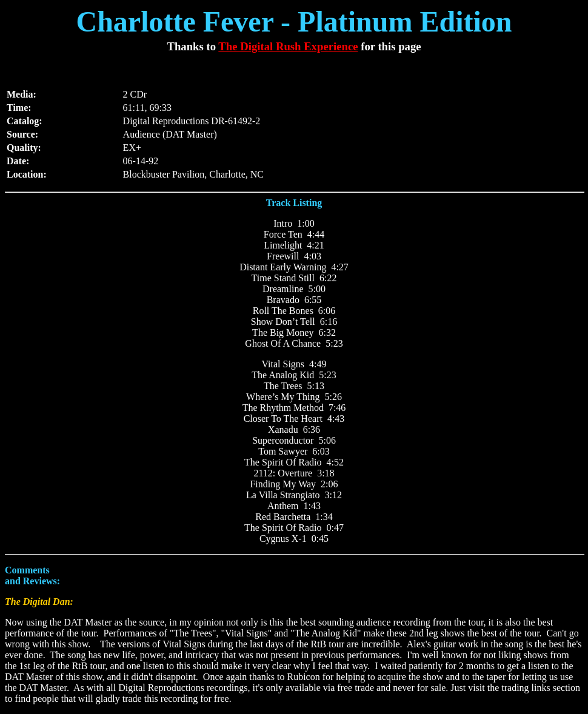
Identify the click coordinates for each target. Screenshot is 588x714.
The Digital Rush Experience (288, 46)
